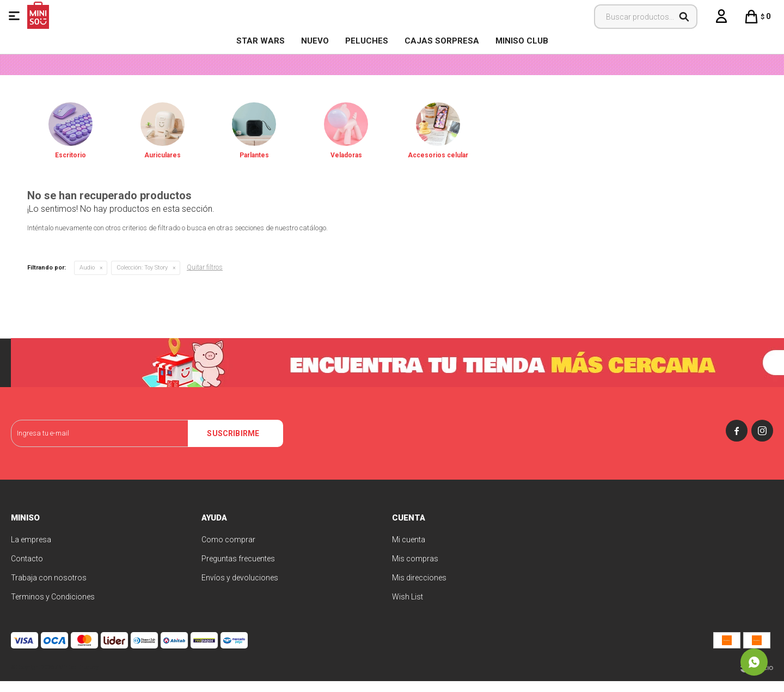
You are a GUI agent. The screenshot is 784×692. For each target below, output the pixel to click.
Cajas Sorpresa (442, 41)
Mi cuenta (409, 550)
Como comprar (228, 550)
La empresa (31, 550)
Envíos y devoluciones (240, 589)
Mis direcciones (419, 589)
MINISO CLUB (522, 41)
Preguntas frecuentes (238, 569)
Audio (87, 278)
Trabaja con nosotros (49, 589)
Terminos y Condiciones (53, 608)
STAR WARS (261, 41)
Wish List (408, 608)
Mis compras (415, 569)
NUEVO (315, 41)
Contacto (27, 569)
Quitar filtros (205, 278)
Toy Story (142, 278)
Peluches (367, 41)
